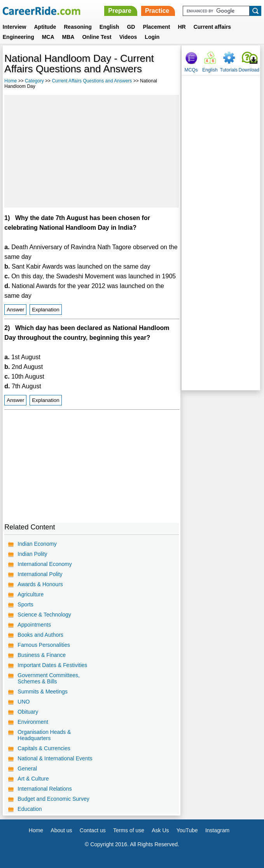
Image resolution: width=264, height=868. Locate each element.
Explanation (46, 310)
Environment (33, 722)
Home (10, 81)
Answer (15, 310)
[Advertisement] (91, 151)
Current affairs (212, 27)
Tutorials (229, 70)
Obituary (28, 712)
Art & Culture (33, 779)
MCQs (191, 70)
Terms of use (129, 830)
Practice (157, 11)
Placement (156, 27)
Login (152, 37)
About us (61, 830)
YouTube (187, 830)
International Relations (45, 789)
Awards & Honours (40, 584)
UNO (24, 702)
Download (249, 70)
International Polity (40, 574)
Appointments (34, 625)
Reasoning (78, 27)
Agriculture (31, 594)
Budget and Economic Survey (53, 799)
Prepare (120, 11)
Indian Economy (37, 544)
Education (30, 809)
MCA (48, 37)
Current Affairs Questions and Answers (92, 81)
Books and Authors (40, 635)
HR (182, 27)
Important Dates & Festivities (52, 665)
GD (131, 27)
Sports (25, 604)
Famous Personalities (44, 645)
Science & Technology (44, 615)
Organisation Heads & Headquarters (44, 735)
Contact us (93, 830)
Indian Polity (32, 554)
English (109, 27)
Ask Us (160, 830)
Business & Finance (42, 655)
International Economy (45, 564)
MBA (68, 37)
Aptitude (45, 27)
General (27, 768)
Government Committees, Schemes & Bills (49, 678)
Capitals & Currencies (44, 748)
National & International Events (55, 758)
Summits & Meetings (42, 692)
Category (34, 81)
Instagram (217, 830)
